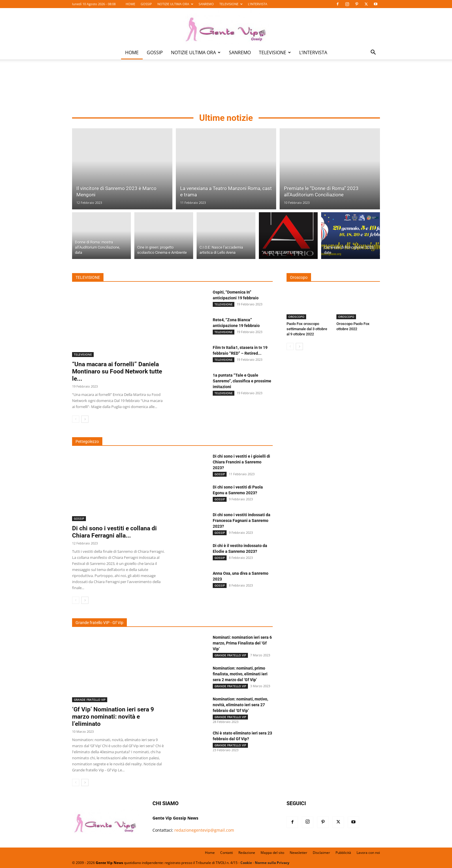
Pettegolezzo (87, 441)
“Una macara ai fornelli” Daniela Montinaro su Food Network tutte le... (117, 371)
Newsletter (298, 853)
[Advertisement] (226, 87)
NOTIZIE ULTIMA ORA (175, 4)
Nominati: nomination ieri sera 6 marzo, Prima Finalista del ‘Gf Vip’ (242, 643)
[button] (373, 53)
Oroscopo (299, 277)
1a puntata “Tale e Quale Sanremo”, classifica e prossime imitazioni (242, 381)
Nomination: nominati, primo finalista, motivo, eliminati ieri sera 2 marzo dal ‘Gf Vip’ (240, 674)
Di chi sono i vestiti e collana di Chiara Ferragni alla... (114, 532)
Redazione (247, 853)
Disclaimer (321, 853)
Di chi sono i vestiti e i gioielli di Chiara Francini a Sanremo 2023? (241, 462)
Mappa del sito (272, 853)
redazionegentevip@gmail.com (204, 830)
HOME (130, 4)
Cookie (246, 863)
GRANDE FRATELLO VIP (90, 700)
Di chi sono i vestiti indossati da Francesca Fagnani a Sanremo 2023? (242, 521)
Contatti (227, 853)
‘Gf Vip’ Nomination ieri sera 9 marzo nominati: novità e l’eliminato (113, 717)
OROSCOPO (296, 317)
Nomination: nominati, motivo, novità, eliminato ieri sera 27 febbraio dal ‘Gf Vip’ (240, 705)
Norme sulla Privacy (272, 863)
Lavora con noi (368, 853)
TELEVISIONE (231, 4)
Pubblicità (343, 853)
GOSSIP (146, 4)
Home (210, 853)
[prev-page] (76, 419)
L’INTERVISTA (258, 4)
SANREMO (206, 4)
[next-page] (85, 419)
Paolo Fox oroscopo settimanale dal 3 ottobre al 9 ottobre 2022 (307, 329)
